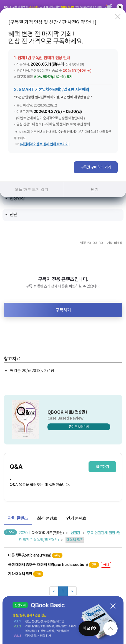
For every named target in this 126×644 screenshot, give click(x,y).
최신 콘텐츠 (47, 518)
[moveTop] (110, 629)
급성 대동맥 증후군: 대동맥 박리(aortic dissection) (60, 565)
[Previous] (54, 591)
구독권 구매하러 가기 (96, 167)
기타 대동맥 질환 (26, 574)
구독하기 (63, 310)
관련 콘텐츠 (18, 518)
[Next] (72, 591)
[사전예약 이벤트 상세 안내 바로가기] (45, 144)
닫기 (94, 189)
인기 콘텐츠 (76, 518)
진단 (13, 215)
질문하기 (102, 467)
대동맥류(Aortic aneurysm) (35, 555)
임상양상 (17, 199)
